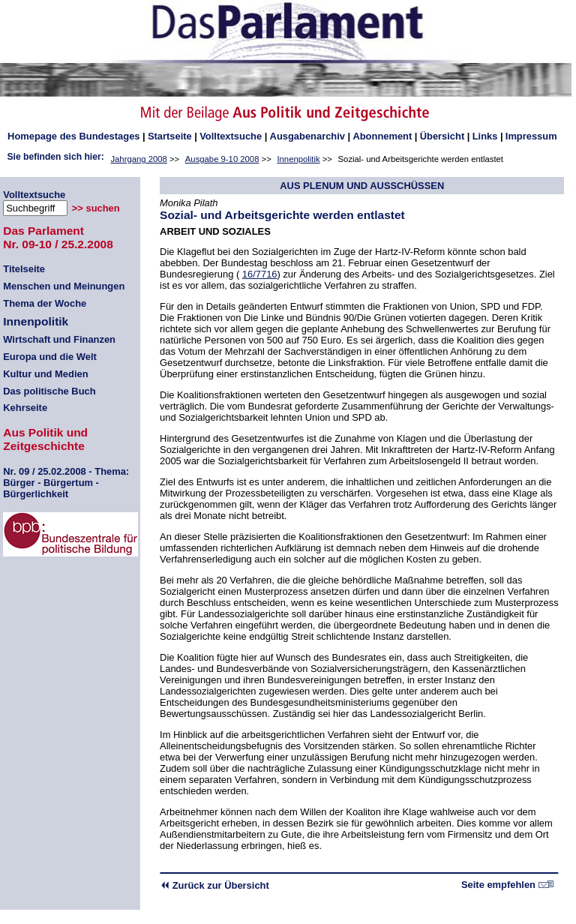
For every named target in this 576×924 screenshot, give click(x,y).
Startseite (170, 136)
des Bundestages (73, 136)
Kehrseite (25, 408)
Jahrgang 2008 (138, 159)
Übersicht (442, 136)
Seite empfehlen (507, 885)
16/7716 (260, 274)
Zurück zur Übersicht (214, 885)
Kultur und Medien (45, 374)
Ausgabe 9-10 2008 (222, 159)
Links (485, 136)
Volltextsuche (231, 136)
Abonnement (382, 136)
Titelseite (24, 269)
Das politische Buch (49, 391)
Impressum (531, 136)
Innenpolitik (298, 159)
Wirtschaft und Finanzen (59, 339)
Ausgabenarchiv (307, 136)
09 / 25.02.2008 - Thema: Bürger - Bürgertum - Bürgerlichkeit (66, 483)
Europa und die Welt (50, 357)
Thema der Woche (45, 303)
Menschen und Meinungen (64, 286)
